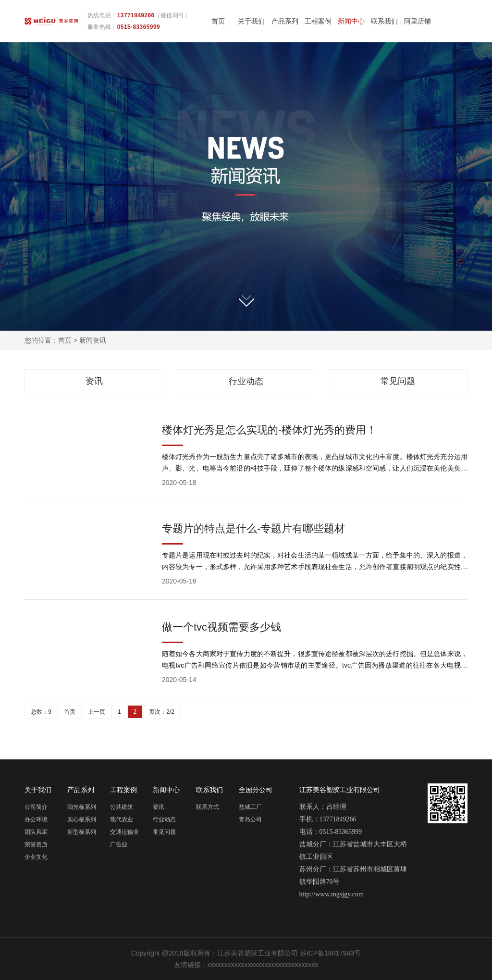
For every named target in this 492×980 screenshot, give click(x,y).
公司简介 (36, 807)
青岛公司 (250, 819)
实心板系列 (82, 819)
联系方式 (208, 807)
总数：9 (41, 712)
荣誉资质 (36, 844)
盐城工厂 (250, 807)
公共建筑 (122, 807)
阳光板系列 (82, 807)
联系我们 (384, 21)
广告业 (119, 844)
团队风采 (36, 832)
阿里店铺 (418, 21)
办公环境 (36, 819)
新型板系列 (82, 832)
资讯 (94, 381)
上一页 (97, 712)
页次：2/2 (162, 712)
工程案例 (318, 21)
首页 (218, 21)
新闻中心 (351, 21)
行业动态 (246, 381)
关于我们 (251, 21)
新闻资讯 (93, 340)
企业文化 (36, 857)
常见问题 (398, 381)
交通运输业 (124, 832)
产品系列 (285, 21)
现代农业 (122, 819)
